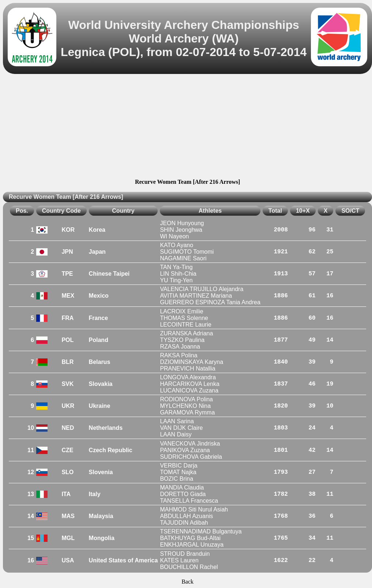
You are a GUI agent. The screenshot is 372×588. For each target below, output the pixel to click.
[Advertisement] (187, 127)
